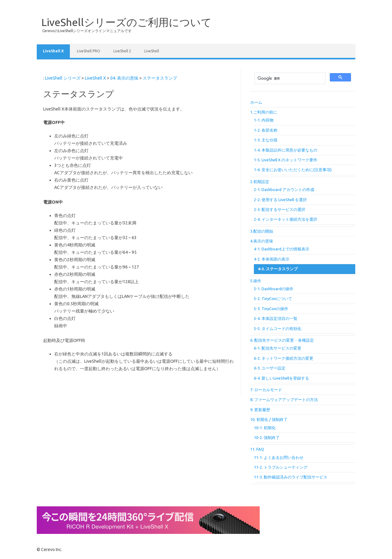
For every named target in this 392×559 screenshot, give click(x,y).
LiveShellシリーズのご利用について (126, 22)
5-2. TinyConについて (273, 298)
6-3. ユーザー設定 (270, 368)
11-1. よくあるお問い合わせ (279, 457)
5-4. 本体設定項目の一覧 (276, 318)
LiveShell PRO (89, 51)
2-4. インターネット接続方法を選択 (286, 219)
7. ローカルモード (266, 390)
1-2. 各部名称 (266, 130)
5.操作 (256, 281)
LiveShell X (53, 51)
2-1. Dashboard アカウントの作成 (284, 189)
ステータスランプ (160, 78)
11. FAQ (257, 449)
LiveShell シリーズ (63, 78)
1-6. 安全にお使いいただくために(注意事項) (293, 170)
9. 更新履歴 (260, 410)
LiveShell (152, 51)
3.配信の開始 (262, 231)
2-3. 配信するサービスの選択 (280, 209)
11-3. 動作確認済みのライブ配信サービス (291, 477)
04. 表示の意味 (124, 78)
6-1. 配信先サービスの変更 (278, 348)
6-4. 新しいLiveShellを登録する (281, 378)
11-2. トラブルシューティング (281, 467)
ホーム (256, 102)
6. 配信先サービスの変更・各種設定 (282, 340)
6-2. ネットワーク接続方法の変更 (284, 358)
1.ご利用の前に (264, 112)
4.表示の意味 (262, 241)
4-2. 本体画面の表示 (272, 259)
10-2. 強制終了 (267, 437)
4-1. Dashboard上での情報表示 (282, 249)
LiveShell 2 (122, 51)
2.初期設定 (260, 182)
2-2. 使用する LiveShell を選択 (280, 200)
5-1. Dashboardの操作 (274, 289)
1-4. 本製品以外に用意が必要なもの (286, 150)
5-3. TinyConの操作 (271, 309)
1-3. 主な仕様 (266, 140)
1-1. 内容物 (264, 120)
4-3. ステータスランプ (278, 269)
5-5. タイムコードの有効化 (278, 328)
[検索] (289, 78)
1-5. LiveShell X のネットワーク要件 (286, 160)
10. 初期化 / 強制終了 (269, 419)
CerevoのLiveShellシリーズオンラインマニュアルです (87, 31)
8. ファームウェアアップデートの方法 (284, 400)
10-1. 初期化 (265, 428)
